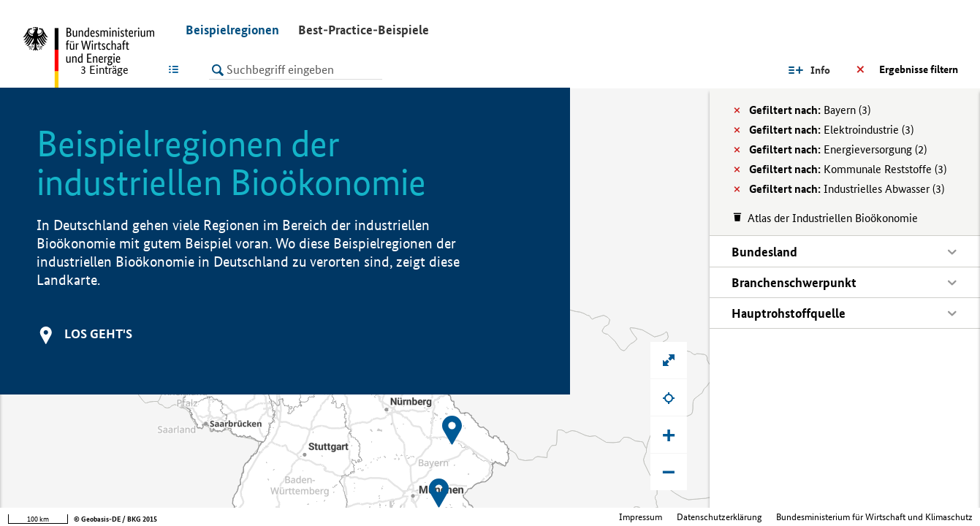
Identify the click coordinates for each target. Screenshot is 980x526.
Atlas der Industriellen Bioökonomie (833, 218)
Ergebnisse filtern (919, 69)
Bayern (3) (810, 110)
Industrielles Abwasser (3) (847, 189)
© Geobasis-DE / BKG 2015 (115, 519)
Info (820, 70)
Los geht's (98, 333)
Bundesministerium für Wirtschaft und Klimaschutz (874, 517)
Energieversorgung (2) (838, 149)
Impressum (641, 517)
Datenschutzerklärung (719, 517)
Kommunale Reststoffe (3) (848, 169)
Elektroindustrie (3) (831, 130)
